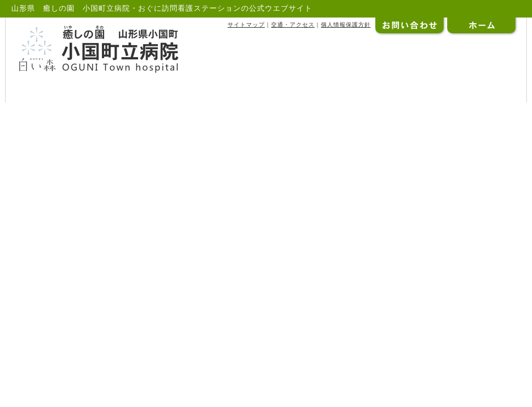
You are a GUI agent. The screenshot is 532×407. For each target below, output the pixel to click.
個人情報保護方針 (346, 25)
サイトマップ (246, 25)
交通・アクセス (293, 25)
